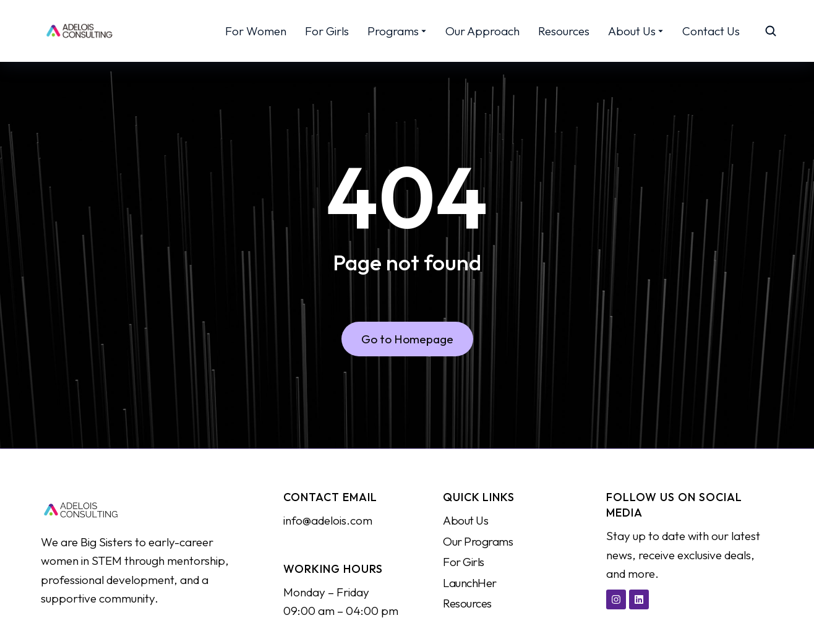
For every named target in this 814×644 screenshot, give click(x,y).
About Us (465, 520)
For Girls (464, 562)
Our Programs (478, 541)
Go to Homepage (407, 340)
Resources (467, 603)
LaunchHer (470, 583)
